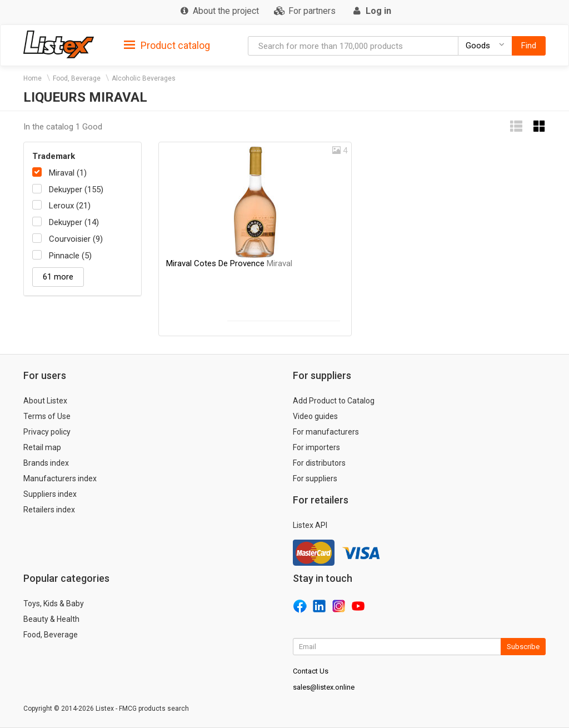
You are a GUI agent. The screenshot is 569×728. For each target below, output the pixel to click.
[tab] (167, 45)
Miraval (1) (68, 173)
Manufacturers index (60, 478)
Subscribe (523, 647)
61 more (58, 277)
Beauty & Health (51, 619)
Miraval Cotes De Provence (229, 263)
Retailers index (49, 510)
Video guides (315, 416)
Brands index (46, 463)
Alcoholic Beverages (144, 78)
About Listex (45, 401)
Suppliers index (50, 494)
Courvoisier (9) (76, 239)
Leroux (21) (70, 206)
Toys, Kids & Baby (54, 604)
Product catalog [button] (167, 46)
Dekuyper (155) (76, 190)
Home (33, 78)
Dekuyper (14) (74, 222)
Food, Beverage (77, 78)
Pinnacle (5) (70, 256)
